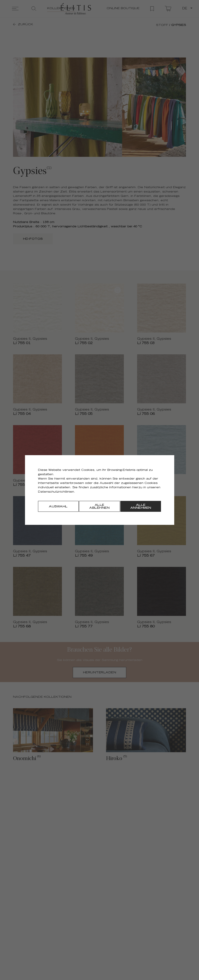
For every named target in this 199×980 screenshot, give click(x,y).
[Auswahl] (58, 506)
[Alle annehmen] (141, 506)
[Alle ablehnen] (99, 506)
